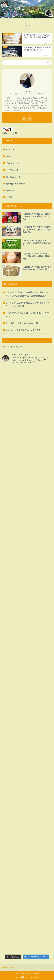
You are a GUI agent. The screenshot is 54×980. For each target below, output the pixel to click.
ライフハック (12, 170)
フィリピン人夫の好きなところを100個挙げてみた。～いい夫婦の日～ (28, 305)
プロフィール (12, 163)
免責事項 (37, 974)
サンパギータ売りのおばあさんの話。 (23, 323)
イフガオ (10, 149)
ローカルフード (13, 177)
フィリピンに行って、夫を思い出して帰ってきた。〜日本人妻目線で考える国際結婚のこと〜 (27, 294)
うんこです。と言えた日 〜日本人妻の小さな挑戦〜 (27, 315)
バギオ (9, 156)
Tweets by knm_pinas (13, 346)
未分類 (9, 197)
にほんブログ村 (10, 131)
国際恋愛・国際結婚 (15, 184)
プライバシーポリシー (22, 974)
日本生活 (10, 190)
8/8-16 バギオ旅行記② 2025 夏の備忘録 (24, 330)
